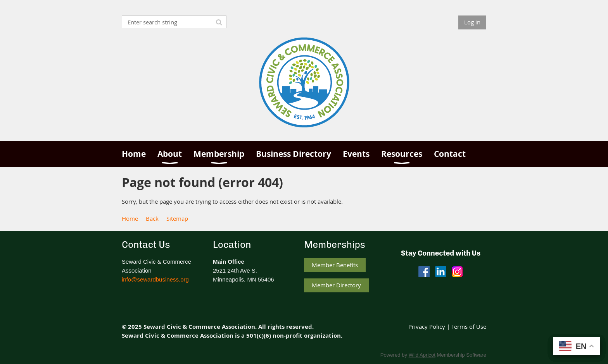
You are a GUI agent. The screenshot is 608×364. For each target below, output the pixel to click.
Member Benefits (335, 265)
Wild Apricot (422, 355)
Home (130, 218)
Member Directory (336, 285)
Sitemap (177, 218)
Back (152, 218)
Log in (472, 22)
